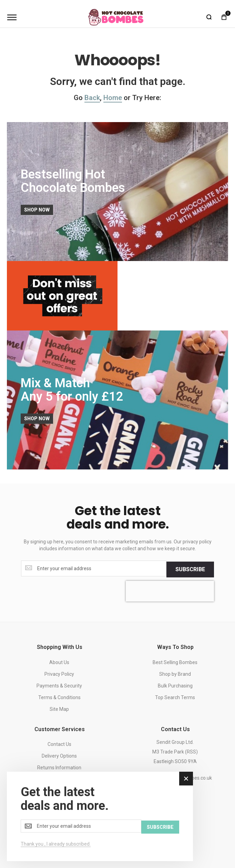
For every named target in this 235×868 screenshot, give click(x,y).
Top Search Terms (175, 696)
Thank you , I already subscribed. (56, 844)
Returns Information (59, 767)
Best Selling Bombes (175, 661)
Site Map (59, 708)
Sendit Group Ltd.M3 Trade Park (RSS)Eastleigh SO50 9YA (175, 751)
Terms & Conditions (59, 696)
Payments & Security (59, 685)
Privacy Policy (59, 673)
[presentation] (170, 590)
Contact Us (59, 743)
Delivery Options (59, 755)
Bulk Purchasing (175, 685)
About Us (59, 661)
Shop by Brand (175, 673)
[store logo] (116, 17)
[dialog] (100, 817)
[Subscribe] (190, 568)
